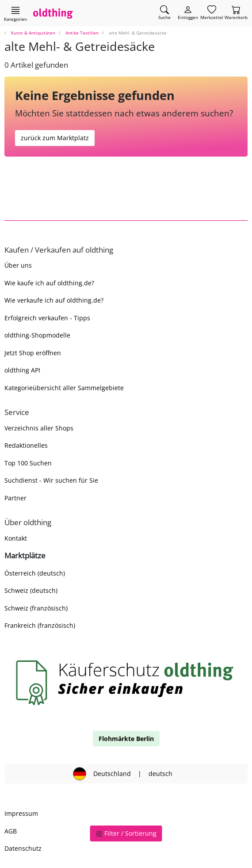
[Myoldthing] (188, 13)
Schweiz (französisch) (36, 608)
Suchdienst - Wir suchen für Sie (51, 480)
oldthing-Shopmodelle (37, 335)
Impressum (21, 813)
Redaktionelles (26, 445)
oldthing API (22, 370)
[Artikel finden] (164, 13)
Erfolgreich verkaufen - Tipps (47, 318)
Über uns (18, 265)
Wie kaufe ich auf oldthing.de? (49, 283)
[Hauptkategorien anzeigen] (15, 14)
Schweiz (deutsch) (31, 590)
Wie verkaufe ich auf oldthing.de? (54, 300)
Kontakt (16, 538)
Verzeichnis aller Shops (39, 428)
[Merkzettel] (212, 13)
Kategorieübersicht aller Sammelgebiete (64, 388)
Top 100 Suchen (28, 463)
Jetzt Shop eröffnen (33, 353)
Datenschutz (23, 848)
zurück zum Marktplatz (55, 138)
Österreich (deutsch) (35, 573)
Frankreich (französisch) (40, 625)
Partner (15, 498)
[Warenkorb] (236, 13)
